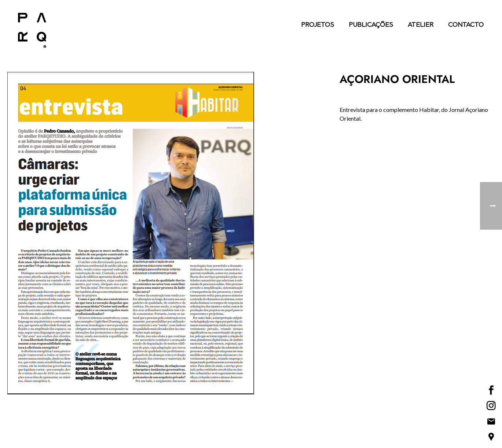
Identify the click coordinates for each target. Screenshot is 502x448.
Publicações (371, 25)
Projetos (318, 25)
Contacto (466, 25)
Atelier (421, 25)
